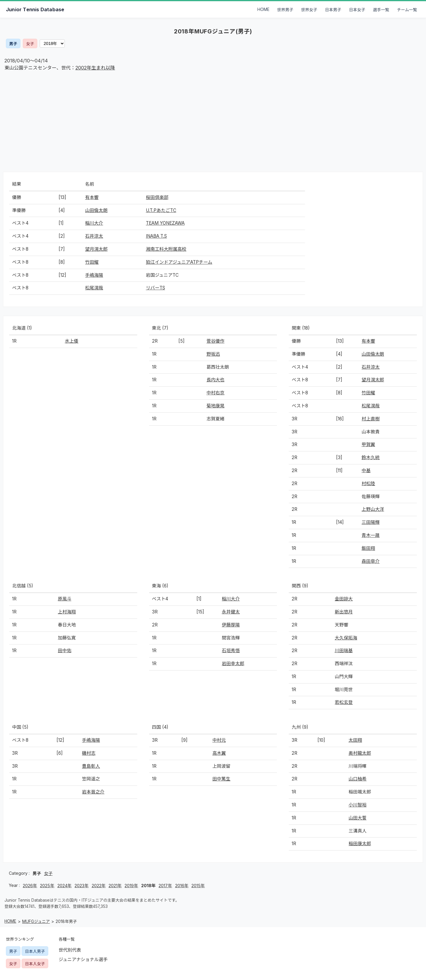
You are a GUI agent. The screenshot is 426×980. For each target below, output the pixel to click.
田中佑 (65, 651)
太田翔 (355, 740)
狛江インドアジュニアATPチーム (179, 262)
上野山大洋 (373, 509)
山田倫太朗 (96, 210)
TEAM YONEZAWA (165, 223)
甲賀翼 (368, 444)
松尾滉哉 (94, 288)
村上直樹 (371, 419)
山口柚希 (358, 779)
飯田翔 (368, 548)
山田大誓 (358, 818)
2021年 (115, 886)
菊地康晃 (216, 406)
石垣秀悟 (231, 651)
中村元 (219, 740)
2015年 (198, 886)
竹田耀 (92, 262)
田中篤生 (221, 779)
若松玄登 (344, 702)
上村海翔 (67, 612)
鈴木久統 (371, 457)
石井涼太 (94, 236)
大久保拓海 (346, 638)
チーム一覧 (407, 10)
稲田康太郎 (360, 844)
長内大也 (216, 380)
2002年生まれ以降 (95, 68)
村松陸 (368, 483)
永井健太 (231, 612)
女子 (30, 44)
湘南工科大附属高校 (166, 249)
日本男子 (333, 10)
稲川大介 (94, 223)
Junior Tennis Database (35, 9)
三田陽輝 (371, 522)
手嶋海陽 (94, 275)
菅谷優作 (216, 341)
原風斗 (65, 599)
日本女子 (357, 10)
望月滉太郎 (96, 249)
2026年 (30, 886)
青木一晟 (371, 535)
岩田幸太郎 (233, 664)
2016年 (182, 886)
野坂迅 (213, 354)
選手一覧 (381, 10)
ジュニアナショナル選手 (83, 959)
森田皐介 (371, 561)
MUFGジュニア (36, 921)
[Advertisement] (213, 122)
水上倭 (72, 341)
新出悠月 (344, 612)
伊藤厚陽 (231, 625)
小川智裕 (358, 805)
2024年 (64, 886)
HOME (263, 9)
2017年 (165, 886)
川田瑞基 (344, 651)
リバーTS (155, 288)
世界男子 (285, 10)
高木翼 (219, 753)
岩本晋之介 (93, 792)
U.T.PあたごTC (161, 210)
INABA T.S (156, 236)
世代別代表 (70, 950)
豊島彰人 (91, 766)
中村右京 (216, 393)
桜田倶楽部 (157, 197)
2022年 (99, 886)
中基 (366, 470)
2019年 (131, 886)
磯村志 (89, 753)
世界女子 (309, 10)
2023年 (82, 886)
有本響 (92, 197)
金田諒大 (344, 599)
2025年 (47, 886)
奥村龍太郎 (360, 753)
